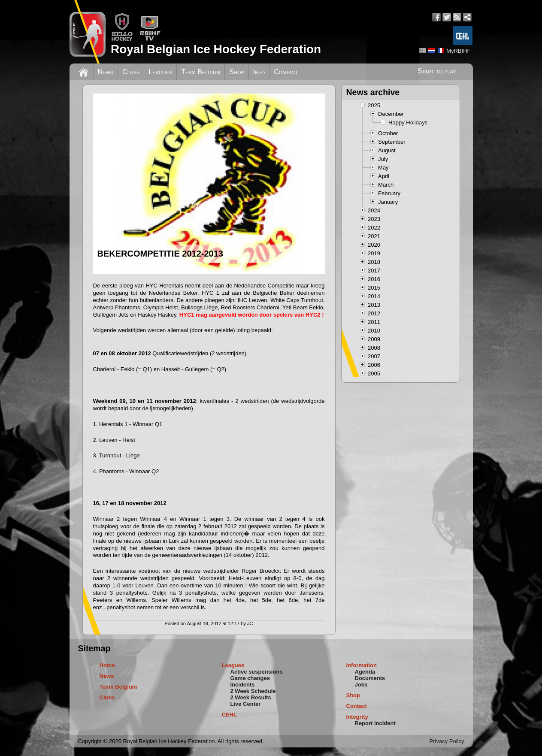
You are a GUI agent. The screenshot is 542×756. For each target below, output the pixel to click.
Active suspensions (257, 672)
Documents (370, 678)
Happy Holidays (408, 122)
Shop (237, 72)
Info (259, 72)
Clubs (131, 72)
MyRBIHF (458, 51)
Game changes (250, 678)
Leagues (160, 72)
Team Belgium (201, 72)
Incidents (243, 685)
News (106, 72)
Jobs (361, 685)
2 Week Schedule (253, 691)
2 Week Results (251, 697)
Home (107, 665)
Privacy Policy (447, 741)
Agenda (365, 672)
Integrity (357, 717)
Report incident (375, 723)
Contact (286, 72)
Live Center (246, 704)
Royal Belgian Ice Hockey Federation (216, 49)
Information (362, 665)
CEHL (229, 715)
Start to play (437, 71)
